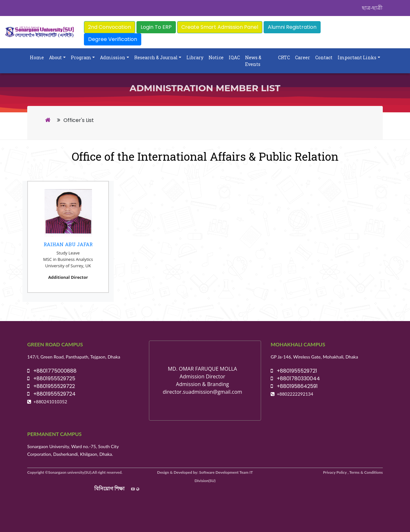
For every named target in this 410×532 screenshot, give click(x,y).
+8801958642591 (294, 386)
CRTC (284, 57)
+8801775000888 (52, 371)
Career (303, 57)
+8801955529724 (51, 394)
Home (37, 57)
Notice (216, 57)
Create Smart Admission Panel (220, 27)
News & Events (253, 61)
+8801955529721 (294, 371)
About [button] (55, 57)
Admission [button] (113, 57)
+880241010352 (50, 402)
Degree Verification (113, 39)
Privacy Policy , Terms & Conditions (353, 472)
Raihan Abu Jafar (68, 244)
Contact (324, 57)
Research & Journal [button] (156, 57)
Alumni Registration (292, 27)
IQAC (234, 57)
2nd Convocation (110, 27)
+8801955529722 (51, 386)
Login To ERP (156, 27)
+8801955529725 (51, 379)
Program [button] (81, 57)
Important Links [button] (357, 57)
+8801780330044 (295, 379)
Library (195, 57)
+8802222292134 (295, 394)
